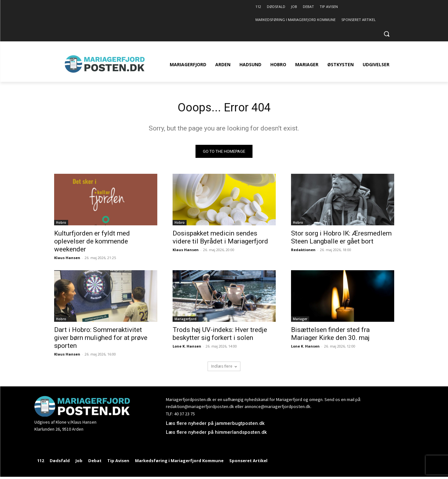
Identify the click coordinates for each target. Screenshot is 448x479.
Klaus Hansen (67, 259)
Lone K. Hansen (187, 348)
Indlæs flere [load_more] (224, 368)
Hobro (61, 224)
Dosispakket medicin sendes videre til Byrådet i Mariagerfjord (220, 239)
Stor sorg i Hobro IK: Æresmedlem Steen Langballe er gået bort (341, 239)
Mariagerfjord (185, 321)
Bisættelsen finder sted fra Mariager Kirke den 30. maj (330, 335)
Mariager (300, 321)
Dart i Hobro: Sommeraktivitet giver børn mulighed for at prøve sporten (101, 339)
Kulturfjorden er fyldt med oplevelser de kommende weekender (92, 243)
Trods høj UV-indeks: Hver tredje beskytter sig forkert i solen (220, 335)
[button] (387, 34)
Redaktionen (303, 251)
